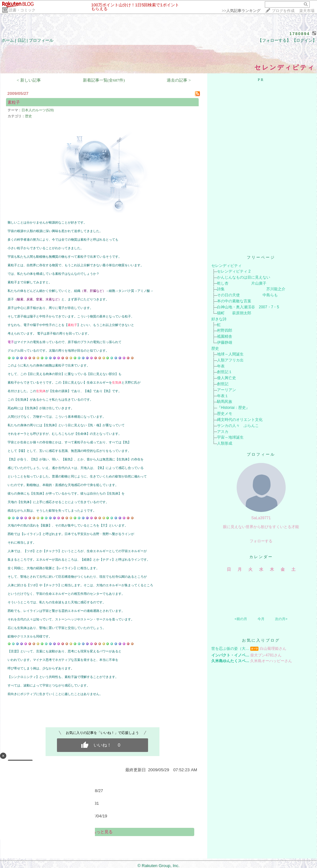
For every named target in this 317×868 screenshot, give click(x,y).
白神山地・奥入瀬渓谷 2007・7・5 (248, 307)
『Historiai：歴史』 (233, 408)
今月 (261, 619)
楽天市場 (307, 11)
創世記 (223, 384)
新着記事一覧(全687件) (104, 80)
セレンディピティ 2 (234, 271)
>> (241, 11)
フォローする (261, 541)
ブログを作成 (283, 11)
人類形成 (225, 443)
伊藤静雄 (225, 342)
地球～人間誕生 (230, 354)
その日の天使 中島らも (247, 295)
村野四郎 (225, 330)
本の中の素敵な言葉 (234, 301)
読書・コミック (22, 10)
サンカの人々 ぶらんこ (238, 426)
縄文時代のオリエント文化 (240, 420)
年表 (221, 366)
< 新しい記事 (29, 80)
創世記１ (225, 372)
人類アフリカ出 (230, 360)
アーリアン (227, 390)
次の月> (281, 619)
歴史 (28, 116)
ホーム (8, 40)
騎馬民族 (225, 402)
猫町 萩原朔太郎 (234, 313)
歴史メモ (225, 414)
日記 (22, 40)
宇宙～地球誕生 (230, 437)
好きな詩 (219, 319)
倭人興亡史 (227, 378)
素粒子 (14, 102)
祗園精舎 (225, 336)
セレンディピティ (227, 266)
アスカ (223, 432)
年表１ (223, 396)
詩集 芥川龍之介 (251, 289)
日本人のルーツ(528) (38, 110)
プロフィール (41, 40)
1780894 (300, 34)
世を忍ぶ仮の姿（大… (230, 649)
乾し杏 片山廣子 (242, 283)
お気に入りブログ (261, 640)
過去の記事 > (179, 80)
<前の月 (241, 619)
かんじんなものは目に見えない (244, 277)
